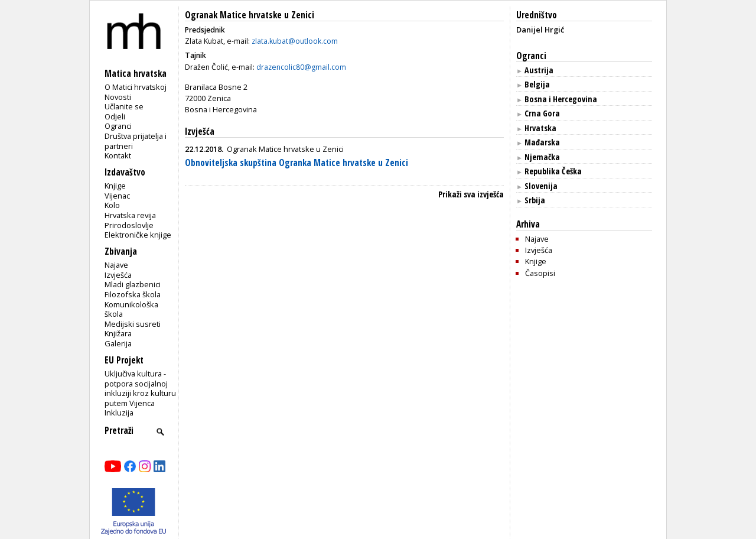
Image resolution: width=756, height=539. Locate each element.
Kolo (112, 205)
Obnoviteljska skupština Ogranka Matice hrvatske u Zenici (296, 163)
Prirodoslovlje (129, 225)
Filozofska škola (133, 294)
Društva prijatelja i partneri (136, 141)
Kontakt (118, 155)
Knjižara (118, 333)
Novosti (118, 97)
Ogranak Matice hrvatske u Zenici (250, 15)
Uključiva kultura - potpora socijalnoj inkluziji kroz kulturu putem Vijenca (140, 388)
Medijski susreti (133, 324)
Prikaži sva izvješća (471, 194)
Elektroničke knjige (138, 235)
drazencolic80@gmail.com (301, 67)
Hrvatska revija (130, 215)
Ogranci (118, 126)
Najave (116, 265)
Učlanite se (124, 106)
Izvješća (118, 275)
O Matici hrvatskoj (136, 87)
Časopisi (540, 273)
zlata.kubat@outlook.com (295, 41)
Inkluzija (119, 413)
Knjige (115, 186)
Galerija (118, 343)
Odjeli (115, 116)
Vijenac (117, 196)
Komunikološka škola (131, 309)
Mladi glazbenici (133, 284)
